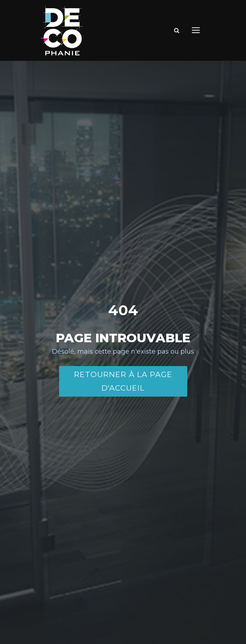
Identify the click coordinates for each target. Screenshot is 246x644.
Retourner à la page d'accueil (123, 381)
